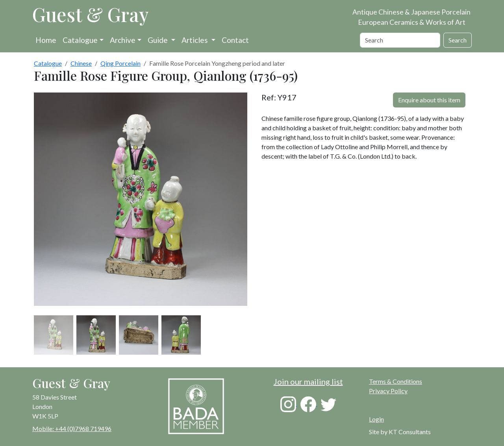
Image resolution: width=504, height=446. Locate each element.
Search (458, 40)
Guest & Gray (91, 14)
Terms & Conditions (396, 381)
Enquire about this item (429, 100)
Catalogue (80, 40)
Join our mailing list (308, 381)
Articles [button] (195, 40)
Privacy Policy (388, 391)
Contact (235, 40)
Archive (123, 40)
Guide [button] (158, 40)
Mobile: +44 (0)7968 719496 (72, 428)
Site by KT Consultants (400, 432)
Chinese (81, 63)
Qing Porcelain (120, 63)
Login (376, 419)
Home (46, 40)
